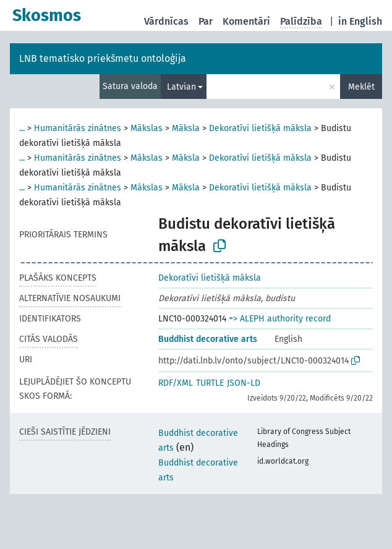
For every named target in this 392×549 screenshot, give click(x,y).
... (22, 128)
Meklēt (361, 87)
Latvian (181, 87)
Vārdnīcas (166, 21)
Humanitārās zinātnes (78, 128)
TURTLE (210, 383)
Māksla (186, 128)
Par (206, 21)
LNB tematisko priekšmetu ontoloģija (103, 58)
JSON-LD (244, 383)
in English (360, 21)
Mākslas (147, 128)
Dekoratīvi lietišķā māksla (260, 128)
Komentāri (246, 21)
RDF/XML (176, 383)
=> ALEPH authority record (280, 319)
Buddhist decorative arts (208, 339)
